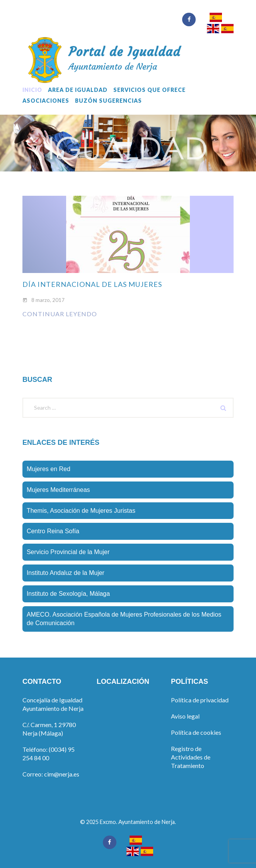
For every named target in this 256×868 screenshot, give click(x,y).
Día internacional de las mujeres (92, 284)
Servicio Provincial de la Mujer (68, 552)
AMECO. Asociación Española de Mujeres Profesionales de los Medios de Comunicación (124, 619)
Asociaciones (46, 101)
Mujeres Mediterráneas (58, 490)
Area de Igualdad (78, 90)
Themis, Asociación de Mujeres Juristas (81, 511)
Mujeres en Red (49, 469)
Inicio (32, 90)
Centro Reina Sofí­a (53, 531)
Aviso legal (185, 716)
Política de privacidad (200, 700)
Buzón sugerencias (108, 101)
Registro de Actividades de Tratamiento (191, 757)
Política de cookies (196, 732)
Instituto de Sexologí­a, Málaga (68, 594)
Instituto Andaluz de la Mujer (66, 573)
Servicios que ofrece (149, 90)
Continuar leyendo (60, 314)
